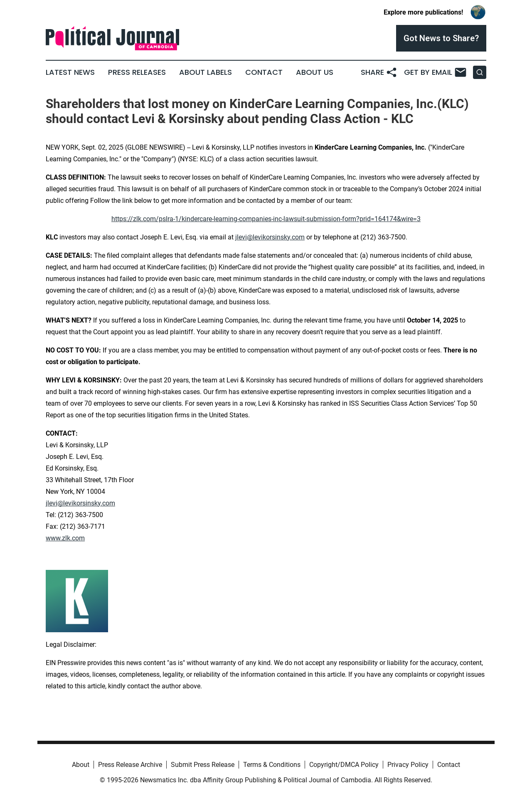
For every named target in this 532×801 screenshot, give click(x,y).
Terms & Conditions (272, 765)
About (81, 765)
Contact (264, 72)
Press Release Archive (130, 765)
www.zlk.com (65, 538)
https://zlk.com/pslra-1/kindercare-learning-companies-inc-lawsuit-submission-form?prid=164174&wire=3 (266, 219)
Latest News (70, 72)
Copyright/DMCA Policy (344, 765)
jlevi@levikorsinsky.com (270, 237)
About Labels (206, 72)
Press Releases (137, 72)
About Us (315, 72)
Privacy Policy (408, 765)
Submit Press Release (203, 765)
